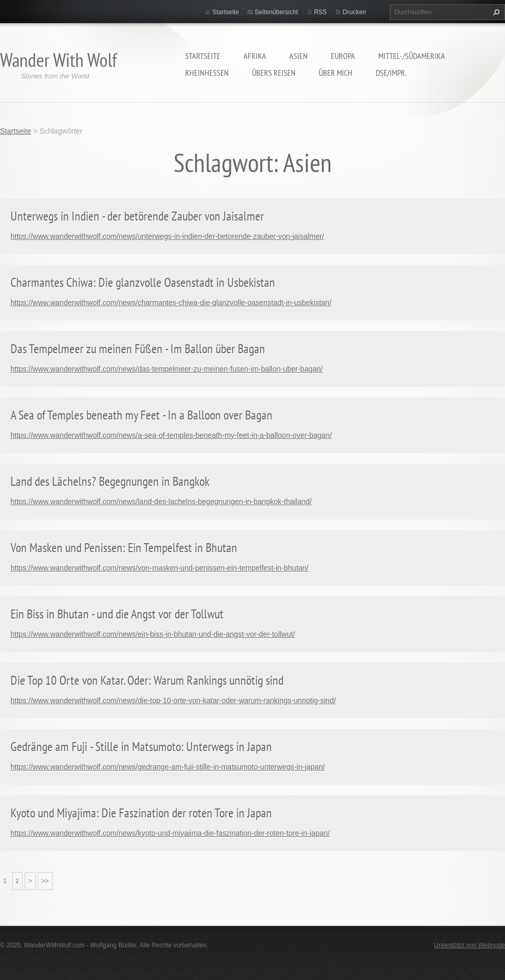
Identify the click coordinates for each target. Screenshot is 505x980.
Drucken (354, 12)
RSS (321, 12)
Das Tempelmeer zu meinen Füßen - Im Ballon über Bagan (138, 349)
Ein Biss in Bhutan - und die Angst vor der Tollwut (117, 614)
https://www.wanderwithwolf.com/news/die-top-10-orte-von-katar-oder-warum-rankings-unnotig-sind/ (173, 701)
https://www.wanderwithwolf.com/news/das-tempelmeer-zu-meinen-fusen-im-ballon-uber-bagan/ (167, 369)
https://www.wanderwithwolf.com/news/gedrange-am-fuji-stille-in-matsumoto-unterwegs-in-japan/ (168, 767)
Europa (343, 56)
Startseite (203, 56)
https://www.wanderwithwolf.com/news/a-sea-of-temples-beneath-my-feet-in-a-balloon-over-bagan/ (171, 435)
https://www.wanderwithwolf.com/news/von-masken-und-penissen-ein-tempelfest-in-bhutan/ (159, 568)
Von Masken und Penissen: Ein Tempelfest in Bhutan (124, 548)
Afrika (255, 56)
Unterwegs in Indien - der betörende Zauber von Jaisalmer (137, 216)
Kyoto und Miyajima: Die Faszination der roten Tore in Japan (141, 813)
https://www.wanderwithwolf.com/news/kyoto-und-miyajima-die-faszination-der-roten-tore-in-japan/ (170, 833)
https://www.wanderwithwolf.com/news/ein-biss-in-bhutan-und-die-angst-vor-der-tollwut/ (153, 634)
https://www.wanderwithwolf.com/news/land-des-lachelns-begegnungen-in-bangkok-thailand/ (161, 502)
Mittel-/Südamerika (412, 56)
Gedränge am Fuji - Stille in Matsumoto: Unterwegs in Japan (141, 747)
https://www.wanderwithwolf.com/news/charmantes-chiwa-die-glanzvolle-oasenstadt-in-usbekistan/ (171, 303)
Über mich (336, 73)
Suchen (495, 12)
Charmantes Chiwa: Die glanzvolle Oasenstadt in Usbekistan (143, 282)
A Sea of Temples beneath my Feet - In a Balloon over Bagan (142, 415)
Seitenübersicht (276, 12)
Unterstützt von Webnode (469, 945)
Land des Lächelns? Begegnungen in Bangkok (110, 481)
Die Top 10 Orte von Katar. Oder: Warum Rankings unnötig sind (147, 680)
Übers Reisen (274, 73)
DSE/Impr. (391, 73)
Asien (299, 56)
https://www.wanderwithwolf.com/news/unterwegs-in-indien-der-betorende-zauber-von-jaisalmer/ (167, 236)
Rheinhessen (207, 73)
